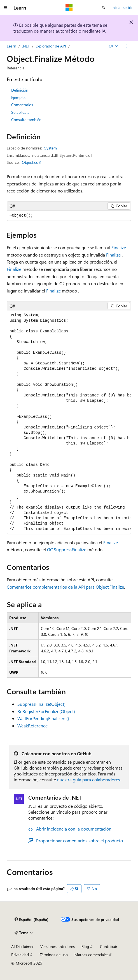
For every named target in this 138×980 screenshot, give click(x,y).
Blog (85, 946)
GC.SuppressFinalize (67, 549)
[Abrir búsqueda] (104, 8)
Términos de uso (54, 955)
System (51, 148)
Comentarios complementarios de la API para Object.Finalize (65, 587)
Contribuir (109, 946)
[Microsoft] (69, 8)
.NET (26, 46)
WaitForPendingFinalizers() (43, 718)
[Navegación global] (6, 8)
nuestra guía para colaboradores (89, 780)
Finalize (119, 247)
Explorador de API (51, 46)
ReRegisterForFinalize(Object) (46, 711)
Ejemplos (19, 97)
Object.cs (30, 162)
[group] (69, 422)
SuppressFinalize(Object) (41, 704)
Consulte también (26, 120)
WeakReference (32, 726)
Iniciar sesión (122, 7)
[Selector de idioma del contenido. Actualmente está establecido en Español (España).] (31, 920)
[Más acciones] (126, 46)
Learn (11, 46)
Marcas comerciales (91, 955)
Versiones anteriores (58, 946)
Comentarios (22, 105)
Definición (20, 90)
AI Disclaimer (22, 946)
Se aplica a (20, 112)
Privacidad (20, 955)
